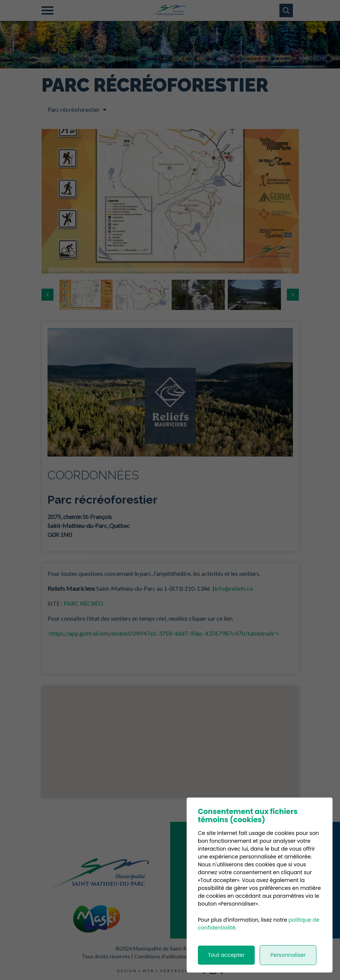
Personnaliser (288, 955)
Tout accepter (226, 955)
